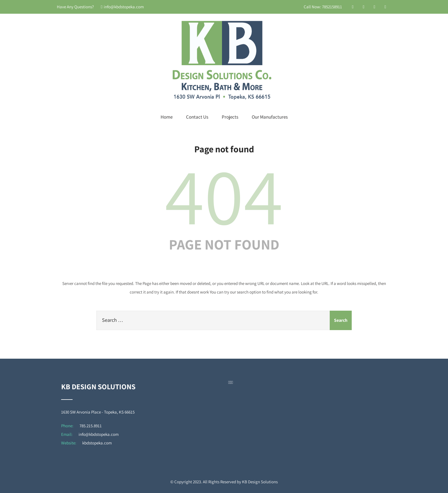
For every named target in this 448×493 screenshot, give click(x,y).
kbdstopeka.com (97, 443)
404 (224, 195)
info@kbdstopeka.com (122, 7)
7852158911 (332, 7)
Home (167, 117)
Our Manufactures (270, 117)
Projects (230, 117)
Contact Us (197, 117)
